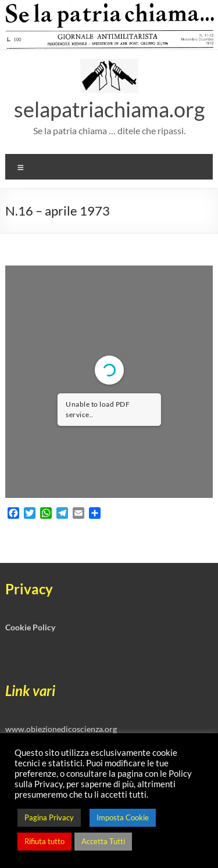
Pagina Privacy (49, 817)
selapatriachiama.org (109, 109)
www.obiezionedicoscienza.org (61, 729)
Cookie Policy (30, 627)
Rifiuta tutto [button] (44, 841)
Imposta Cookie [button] (123, 817)
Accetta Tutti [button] (103, 841)
